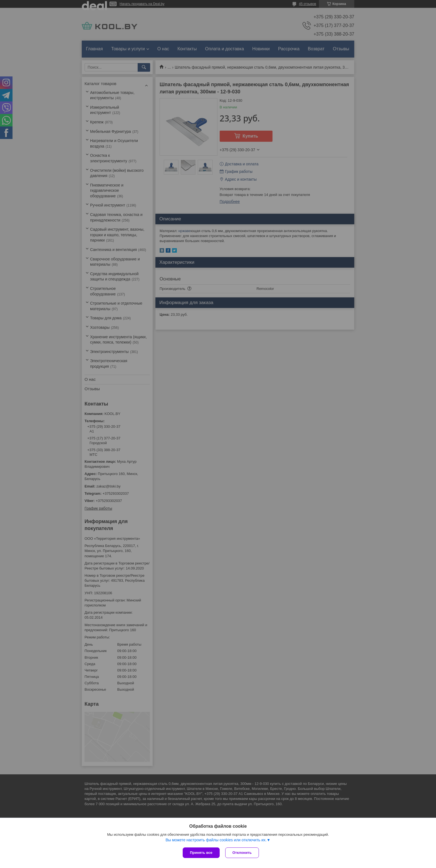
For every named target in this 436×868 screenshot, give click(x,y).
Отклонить (242, 853)
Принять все (201, 853)
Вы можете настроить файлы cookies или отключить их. (216, 840)
